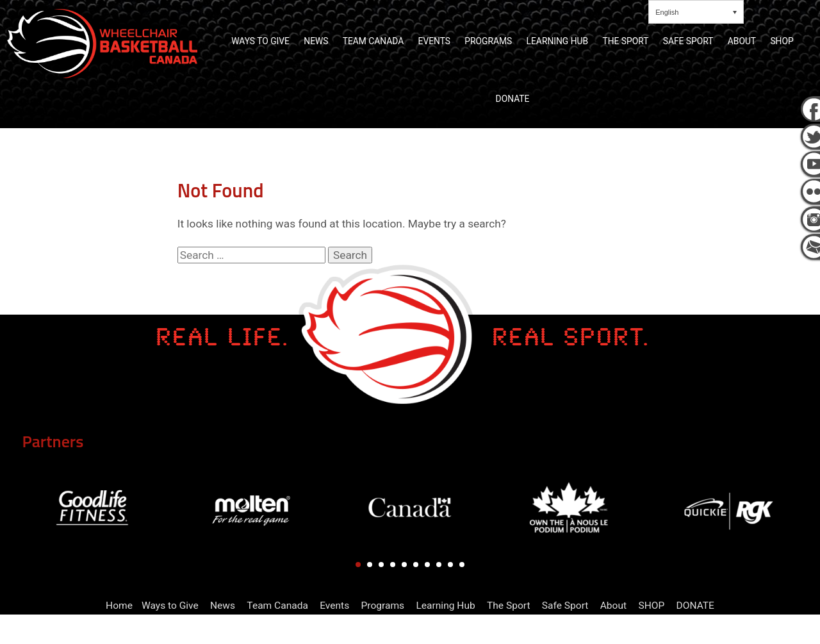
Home (119, 606)
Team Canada (277, 606)
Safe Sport (565, 606)
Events (334, 606)
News (223, 606)
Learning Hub (445, 606)
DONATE (695, 606)
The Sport (509, 606)
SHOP (651, 606)
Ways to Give (170, 606)
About (613, 606)
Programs (383, 606)
